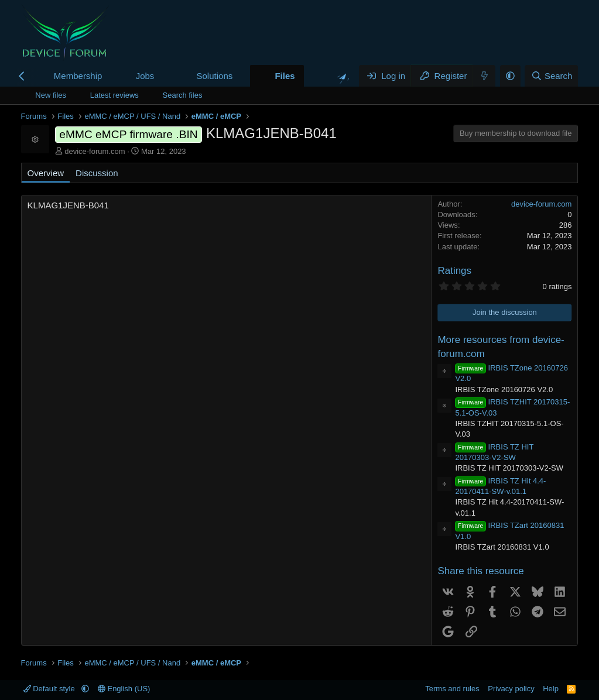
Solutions (215, 76)
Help (551, 689)
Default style (50, 689)
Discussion (97, 173)
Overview (46, 173)
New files (51, 95)
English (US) (124, 689)
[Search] (551, 76)
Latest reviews (114, 95)
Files (285, 76)
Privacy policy (511, 689)
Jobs (145, 76)
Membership (78, 76)
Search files (183, 95)
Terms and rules (452, 689)
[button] (163, 76)
